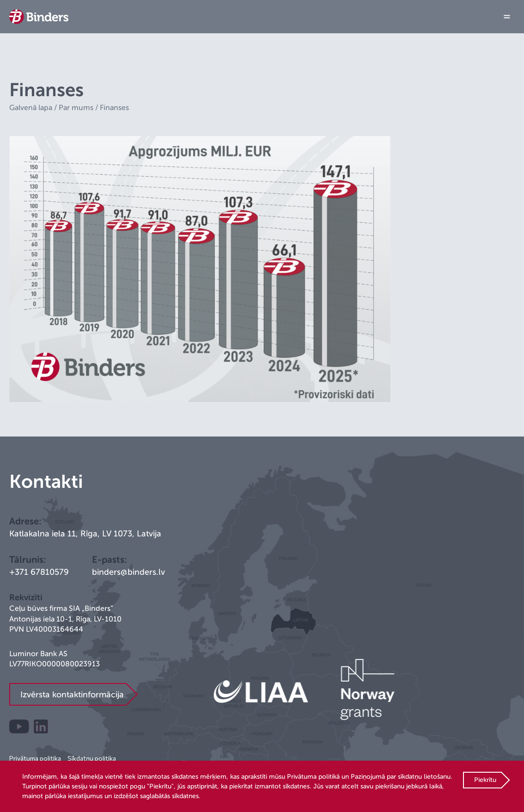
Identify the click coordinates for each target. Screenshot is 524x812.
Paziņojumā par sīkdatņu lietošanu (401, 777)
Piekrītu (485, 780)
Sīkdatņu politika (92, 758)
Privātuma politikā (313, 777)
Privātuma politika (35, 758)
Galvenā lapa (31, 108)
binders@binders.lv (128, 572)
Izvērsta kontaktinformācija (72, 695)
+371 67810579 (39, 572)
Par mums (76, 108)
